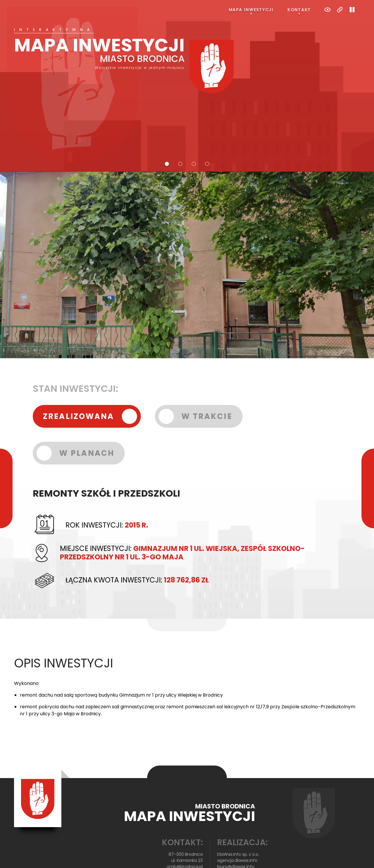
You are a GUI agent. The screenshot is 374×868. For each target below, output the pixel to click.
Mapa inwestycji (251, 10)
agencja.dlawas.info (237, 837)
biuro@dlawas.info (236, 843)
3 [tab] (194, 140)
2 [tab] (180, 140)
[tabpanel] (187, 49)
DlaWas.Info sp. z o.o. (238, 831)
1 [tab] (167, 140)
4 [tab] (207, 140)
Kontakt (299, 10)
